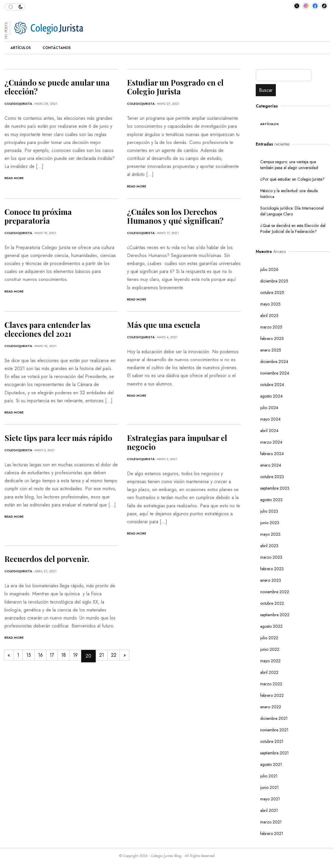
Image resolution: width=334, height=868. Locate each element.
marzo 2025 (271, 327)
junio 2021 (269, 787)
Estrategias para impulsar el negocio (177, 442)
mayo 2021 (270, 799)
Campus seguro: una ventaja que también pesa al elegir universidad (289, 165)
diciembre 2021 (274, 718)
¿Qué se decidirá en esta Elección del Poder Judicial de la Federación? (293, 228)
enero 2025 (271, 350)
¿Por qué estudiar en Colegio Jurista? (293, 179)
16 (48, 656)
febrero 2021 (272, 833)
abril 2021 (269, 810)
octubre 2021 (272, 741)
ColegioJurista (18, 104)
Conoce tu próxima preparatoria (38, 216)
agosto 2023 (271, 500)
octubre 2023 (272, 477)
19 (89, 656)
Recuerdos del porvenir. (47, 559)
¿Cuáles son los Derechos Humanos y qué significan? (175, 216)
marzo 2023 (271, 557)
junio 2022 (270, 649)
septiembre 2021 (274, 753)
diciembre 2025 (274, 281)
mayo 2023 (270, 534)
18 (75, 656)
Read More (14, 178)
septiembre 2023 (275, 488)
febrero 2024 (272, 454)
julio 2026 (269, 269)
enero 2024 (271, 465)
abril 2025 (269, 316)
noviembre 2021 (274, 730)
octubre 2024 (272, 385)
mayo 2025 (270, 304)
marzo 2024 (271, 442)
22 (132, 656)
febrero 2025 (272, 339)
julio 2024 (269, 408)
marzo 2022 (271, 684)
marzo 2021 (271, 822)
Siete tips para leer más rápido (58, 438)
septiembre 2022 (275, 615)
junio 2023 (270, 523)
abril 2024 (269, 431)
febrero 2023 (272, 569)
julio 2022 (269, 638)
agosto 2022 (271, 626)
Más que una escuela (164, 325)
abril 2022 (269, 672)
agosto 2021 (271, 764)
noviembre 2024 (275, 373)
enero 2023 (271, 580)
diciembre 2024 (274, 362)
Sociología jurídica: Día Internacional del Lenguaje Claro (292, 211)
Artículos (21, 48)
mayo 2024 (270, 419)
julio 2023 (269, 511)
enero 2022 (271, 707)
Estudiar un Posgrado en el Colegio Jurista (175, 87)
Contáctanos (57, 48)
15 (34, 656)
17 (62, 656)
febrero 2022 (272, 695)
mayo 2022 (270, 661)
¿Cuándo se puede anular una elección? (57, 87)
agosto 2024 (271, 396)
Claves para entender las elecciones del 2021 (48, 329)
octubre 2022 (272, 603)
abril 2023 (269, 546)
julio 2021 (269, 776)
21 (118, 656)
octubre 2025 (272, 292)
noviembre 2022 (275, 592)
